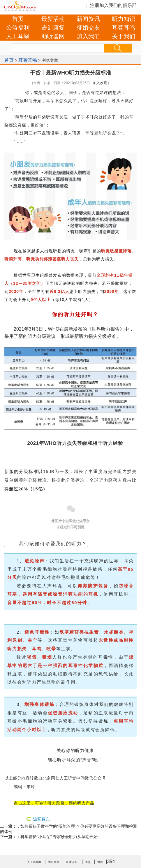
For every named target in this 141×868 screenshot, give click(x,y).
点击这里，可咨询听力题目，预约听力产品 (54, 803)
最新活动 (53, 19)
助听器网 (53, 36)
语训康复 (53, 28)
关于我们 (124, 36)
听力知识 (124, 19)
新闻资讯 (88, 19)
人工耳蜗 (18, 36)
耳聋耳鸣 (124, 28)
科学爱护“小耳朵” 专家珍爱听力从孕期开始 (59, 837)
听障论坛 (72, 862)
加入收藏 (100, 83)
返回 (100, 862)
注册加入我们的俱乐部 (113, 5)
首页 (18, 19)
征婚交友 (88, 28)
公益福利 (18, 28)
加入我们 (88, 36)
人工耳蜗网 (34, 862)
